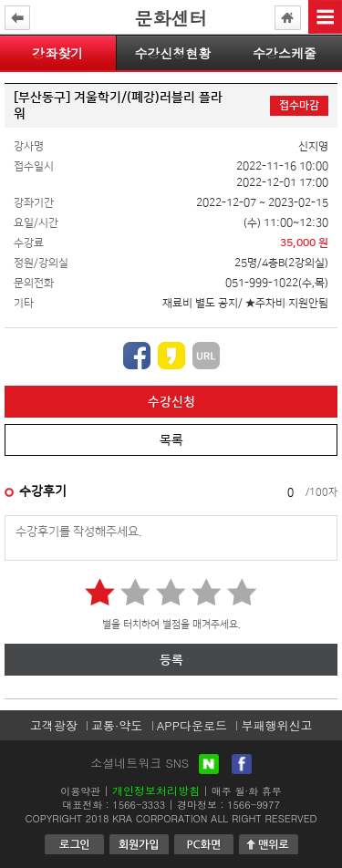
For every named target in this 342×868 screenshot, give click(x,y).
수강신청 (171, 402)
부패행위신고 (276, 725)
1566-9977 (254, 805)
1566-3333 (139, 805)
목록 (171, 440)
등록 (171, 660)
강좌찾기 (57, 53)
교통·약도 (117, 725)
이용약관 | (84, 791)
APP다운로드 (192, 725)
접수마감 (299, 105)
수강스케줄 (285, 53)
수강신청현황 (172, 53)
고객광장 (54, 725)
